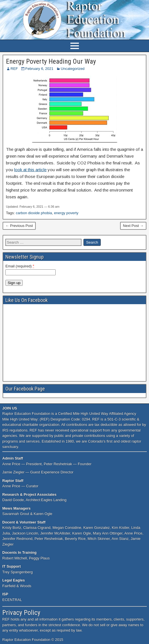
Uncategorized (73, 69)
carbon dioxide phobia (34, 213)
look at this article (30, 170)
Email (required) (20, 266)
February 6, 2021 (39, 69)
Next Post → (133, 226)
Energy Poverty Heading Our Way (51, 61)
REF (14, 69)
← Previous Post (19, 226)
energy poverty (66, 213)
